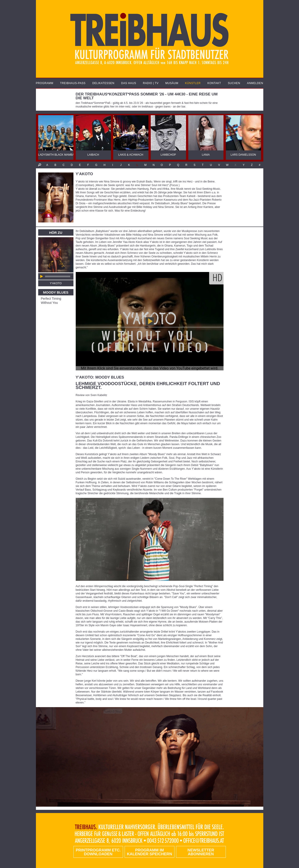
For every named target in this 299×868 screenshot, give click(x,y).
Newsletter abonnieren (201, 852)
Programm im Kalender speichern (149, 852)
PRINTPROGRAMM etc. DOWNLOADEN (98, 852)
